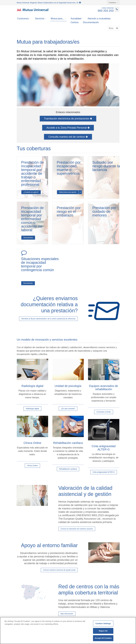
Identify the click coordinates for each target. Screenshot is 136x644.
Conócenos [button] (24, 19)
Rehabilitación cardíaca (68, 469)
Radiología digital (32, 409)
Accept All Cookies (103, 638)
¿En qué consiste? (68, 409)
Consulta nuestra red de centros (68, 137)
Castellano (113, 3)
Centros (75, 22)
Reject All (103, 631)
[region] (68, 631)
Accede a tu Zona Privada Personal (68, 128)
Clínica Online (32, 466)
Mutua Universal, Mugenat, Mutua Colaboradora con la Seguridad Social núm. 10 (49, 3)
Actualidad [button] (77, 19)
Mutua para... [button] (58, 19)
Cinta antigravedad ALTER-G (104, 472)
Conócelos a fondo (104, 412)
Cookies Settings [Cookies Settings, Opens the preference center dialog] (103, 623)
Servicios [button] (41, 19)
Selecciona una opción (68, 192)
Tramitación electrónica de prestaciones (68, 119)
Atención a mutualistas (99, 19)
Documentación (91, 22)
